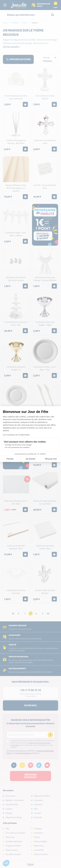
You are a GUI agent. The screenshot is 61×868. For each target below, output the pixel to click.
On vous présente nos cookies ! (18, 447)
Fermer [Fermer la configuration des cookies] (10, 459)
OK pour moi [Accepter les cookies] (51, 459)
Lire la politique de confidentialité (16, 435)
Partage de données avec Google (18, 445)
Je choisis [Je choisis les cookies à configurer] (30, 459)
